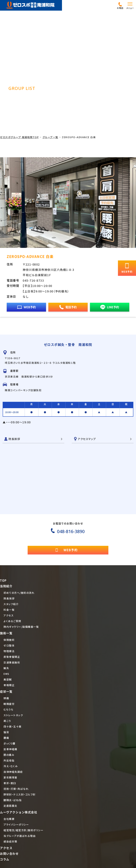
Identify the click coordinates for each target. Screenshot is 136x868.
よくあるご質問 (12, 621)
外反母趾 (9, 760)
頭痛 (6, 698)
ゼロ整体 (9, 645)
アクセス (9, 615)
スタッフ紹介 (11, 604)
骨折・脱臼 (10, 783)
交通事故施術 (12, 662)
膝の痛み (9, 755)
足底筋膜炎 (10, 806)
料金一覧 (9, 610)
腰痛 (6, 738)
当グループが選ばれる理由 (20, 836)
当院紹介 (6, 586)
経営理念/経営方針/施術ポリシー (23, 830)
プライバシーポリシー (16, 824)
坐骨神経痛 (10, 749)
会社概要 (9, 819)
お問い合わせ (9, 854)
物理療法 (9, 651)
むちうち (8, 709)
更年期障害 (10, 777)
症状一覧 (6, 692)
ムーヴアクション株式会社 (19, 812)
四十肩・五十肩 (13, 726)
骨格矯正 (9, 685)
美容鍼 (8, 679)
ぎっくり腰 (9, 743)
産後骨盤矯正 (12, 657)
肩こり (7, 721)
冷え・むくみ (11, 766)
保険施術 (9, 640)
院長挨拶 (14, 439)
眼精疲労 (9, 704)
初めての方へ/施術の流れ (19, 593)
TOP (3, 580)
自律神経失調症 (13, 772)
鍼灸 (6, 668)
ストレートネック (13, 715)
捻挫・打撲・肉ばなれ (16, 789)
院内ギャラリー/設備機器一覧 (21, 627)
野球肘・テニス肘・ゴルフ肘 (20, 794)
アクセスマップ (87, 439)
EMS (6, 674)
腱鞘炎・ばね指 (13, 800)
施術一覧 (6, 633)
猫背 (6, 732)
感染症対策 (10, 841)
